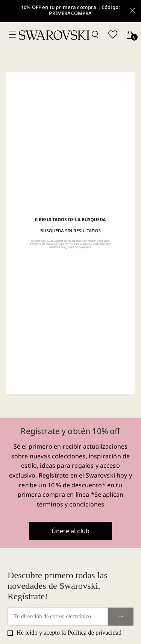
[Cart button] (130, 35)
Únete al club (70, 531)
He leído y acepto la (64, 633)
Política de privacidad (95, 633)
